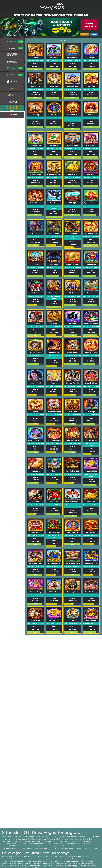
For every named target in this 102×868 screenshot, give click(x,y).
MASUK (94, 34)
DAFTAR (85, 34)
